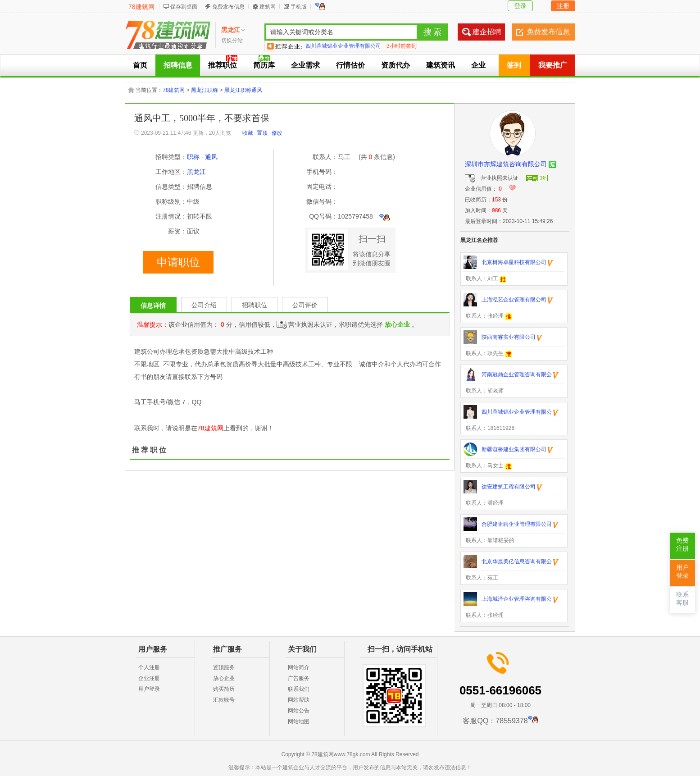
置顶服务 (224, 667)
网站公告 (299, 711)
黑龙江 (196, 172)
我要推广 (553, 65)
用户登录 (149, 689)
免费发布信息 (228, 7)
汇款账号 (224, 700)
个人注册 (149, 667)
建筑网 (268, 7)
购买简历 (224, 689)
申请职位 (178, 262)
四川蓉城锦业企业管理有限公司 (343, 46)
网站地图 (299, 721)
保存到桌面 (184, 7)
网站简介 (299, 667)
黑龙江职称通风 (243, 90)
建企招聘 (487, 32)
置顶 (262, 133)
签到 (514, 65)
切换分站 (232, 41)
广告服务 (299, 678)
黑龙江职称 (205, 90)
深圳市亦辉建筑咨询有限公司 (506, 164)
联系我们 (299, 689)
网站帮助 (299, 700)
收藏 (248, 133)
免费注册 (682, 545)
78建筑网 (141, 7)
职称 (193, 157)
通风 (211, 157)
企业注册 (149, 678)
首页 (140, 65)
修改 (277, 133)
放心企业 (224, 678)
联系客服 (682, 599)
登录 (520, 6)
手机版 (299, 7)
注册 (563, 6)
